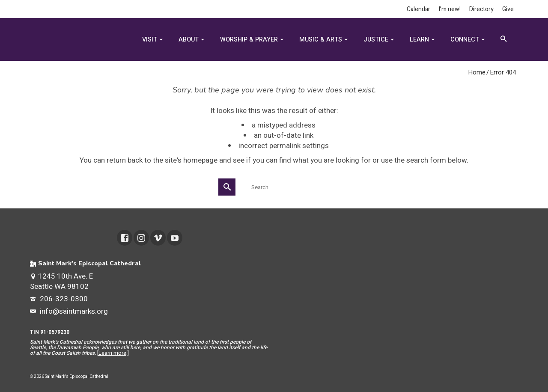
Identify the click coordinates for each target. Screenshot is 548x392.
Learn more (112, 353)
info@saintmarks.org (69, 311)
